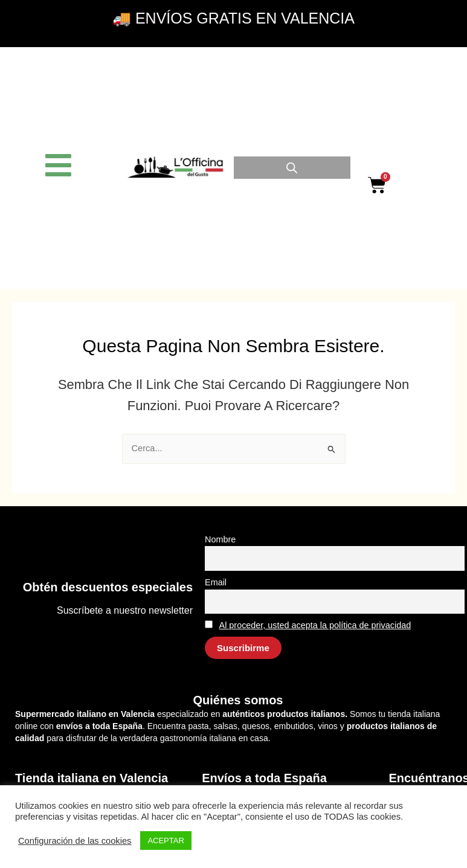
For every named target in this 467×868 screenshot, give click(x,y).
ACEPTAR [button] (166, 841)
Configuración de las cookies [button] (75, 841)
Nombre (220, 539)
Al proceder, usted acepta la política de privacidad (315, 625)
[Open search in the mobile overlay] (292, 168)
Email (216, 582)
